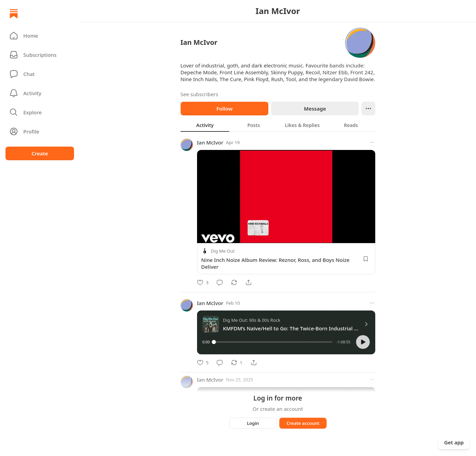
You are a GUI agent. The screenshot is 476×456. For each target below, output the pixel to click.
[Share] (248, 282)
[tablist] (278, 125)
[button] (40, 36)
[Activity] (40, 93)
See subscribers (199, 94)
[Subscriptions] (40, 55)
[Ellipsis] (368, 109)
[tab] (205, 125)
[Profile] (40, 131)
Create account (303, 423)
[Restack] (234, 282)
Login (253, 423)
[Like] (203, 282)
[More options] (372, 142)
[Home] (14, 14)
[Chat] (40, 74)
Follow (224, 109)
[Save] (366, 259)
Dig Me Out (223, 251)
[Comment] (220, 282)
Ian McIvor (210, 142)
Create (40, 153)
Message (315, 109)
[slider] (273, 342)
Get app (454, 442)
